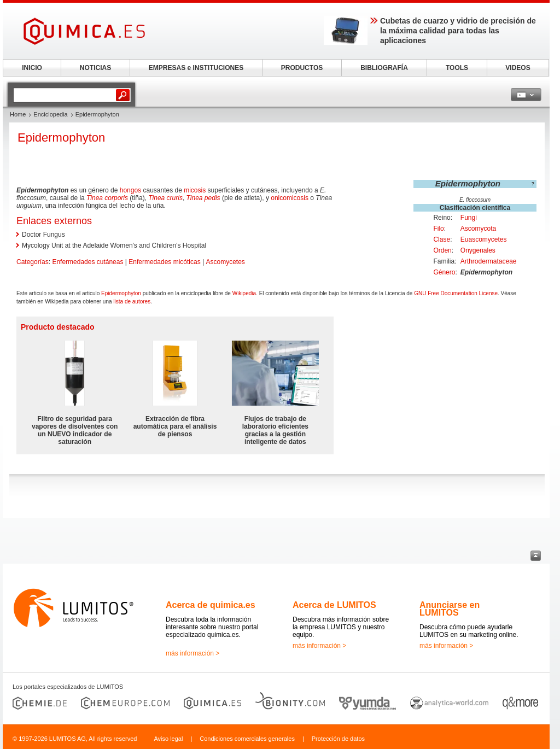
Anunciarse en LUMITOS (450, 609)
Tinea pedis (203, 198)
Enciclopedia (50, 114)
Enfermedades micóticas (164, 262)
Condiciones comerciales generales (247, 739)
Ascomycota (478, 229)
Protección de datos (338, 739)
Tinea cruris (165, 198)
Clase (442, 239)
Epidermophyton (121, 293)
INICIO (32, 68)
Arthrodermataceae (489, 261)
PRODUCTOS (302, 68)
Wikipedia (244, 293)
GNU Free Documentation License (456, 293)
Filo (438, 229)
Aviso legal (168, 739)
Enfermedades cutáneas (87, 262)
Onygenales (478, 250)
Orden (442, 250)
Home (18, 114)
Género (444, 272)
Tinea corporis (107, 198)
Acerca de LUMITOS (334, 605)
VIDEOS (518, 68)
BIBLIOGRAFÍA (384, 68)
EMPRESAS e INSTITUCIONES (196, 68)
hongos (130, 190)
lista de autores (132, 302)
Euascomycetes (484, 239)
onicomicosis (290, 198)
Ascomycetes (225, 262)
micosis (195, 190)
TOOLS (457, 68)
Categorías (33, 262)
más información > (192, 653)
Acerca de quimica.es (211, 605)
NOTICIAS (95, 68)
